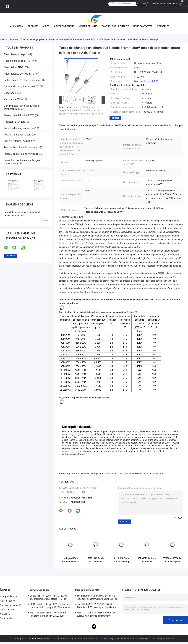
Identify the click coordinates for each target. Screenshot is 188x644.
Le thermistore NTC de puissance (22, 80)
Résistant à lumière (15, 122)
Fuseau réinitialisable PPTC (19, 115)
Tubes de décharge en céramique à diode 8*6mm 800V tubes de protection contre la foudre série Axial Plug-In (81, 110)
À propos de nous (64, 26)
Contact (115, 118)
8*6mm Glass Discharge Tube (150, 474)
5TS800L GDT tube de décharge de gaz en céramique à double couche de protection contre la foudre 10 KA (172, 560)
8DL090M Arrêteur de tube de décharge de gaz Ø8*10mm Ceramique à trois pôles (147, 560)
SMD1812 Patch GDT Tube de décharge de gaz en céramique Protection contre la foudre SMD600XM (96, 560)
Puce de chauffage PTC (17, 61)
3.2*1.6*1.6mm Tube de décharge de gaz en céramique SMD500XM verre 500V (121, 560)
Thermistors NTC (13, 67)
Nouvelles (163, 26)
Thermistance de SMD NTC (19, 74)
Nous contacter (143, 26)
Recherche (142, 4)
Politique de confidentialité (28, 639)
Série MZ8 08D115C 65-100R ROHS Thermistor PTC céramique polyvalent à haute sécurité (96, 606)
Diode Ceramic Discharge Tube (119, 474)
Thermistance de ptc (15, 54)
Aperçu (3, 39)
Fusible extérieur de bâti (17, 141)
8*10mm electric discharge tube (87, 474)
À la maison (16, 26)
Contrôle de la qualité (115, 26)
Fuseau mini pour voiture (18, 135)
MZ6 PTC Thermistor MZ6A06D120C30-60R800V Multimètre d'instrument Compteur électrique (96, 615)
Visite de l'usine (88, 26)
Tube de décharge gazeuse (34, 39)
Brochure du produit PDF (146, 81)
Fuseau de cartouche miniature (21, 154)
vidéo (46, 26)
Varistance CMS (13, 99)
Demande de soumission (165, 4)
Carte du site (6, 618)
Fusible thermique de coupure (20, 147)
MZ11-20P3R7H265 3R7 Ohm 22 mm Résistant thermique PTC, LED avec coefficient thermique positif (48, 615)
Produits (33, 26)
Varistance (10, 93)
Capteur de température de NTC (22, 87)
